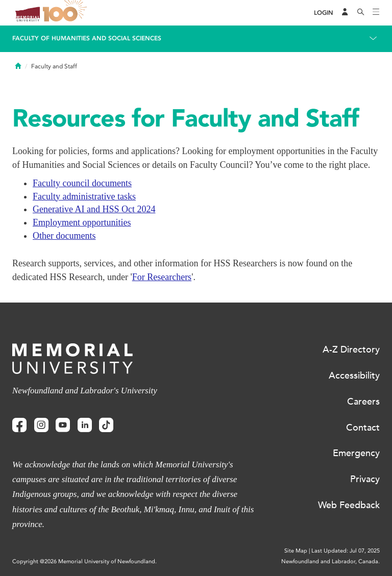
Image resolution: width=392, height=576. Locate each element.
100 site (66, 13)
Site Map (296, 551)
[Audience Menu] (345, 13)
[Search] (361, 13)
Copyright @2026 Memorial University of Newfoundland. (84, 561)
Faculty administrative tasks (84, 196)
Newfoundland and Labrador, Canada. (330, 561)
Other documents (64, 236)
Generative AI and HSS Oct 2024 (94, 209)
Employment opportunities (82, 222)
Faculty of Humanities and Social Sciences (87, 38)
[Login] (324, 13)
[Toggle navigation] (376, 13)
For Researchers (162, 277)
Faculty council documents (82, 183)
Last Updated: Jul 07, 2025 (346, 551)
